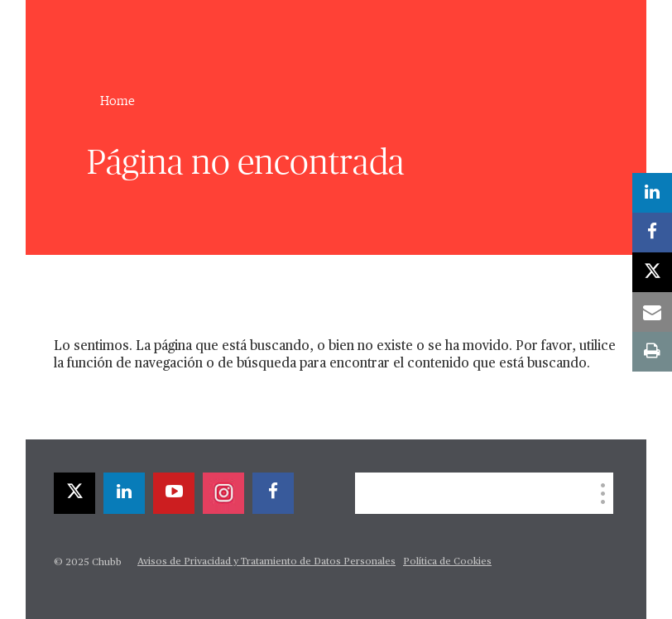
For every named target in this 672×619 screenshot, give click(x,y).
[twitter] (74, 493)
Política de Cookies (447, 562)
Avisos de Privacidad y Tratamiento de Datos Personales (266, 562)
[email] (652, 312)
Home (118, 101)
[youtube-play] (174, 493)
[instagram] (223, 493)
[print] (652, 352)
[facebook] (273, 493)
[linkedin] (124, 493)
